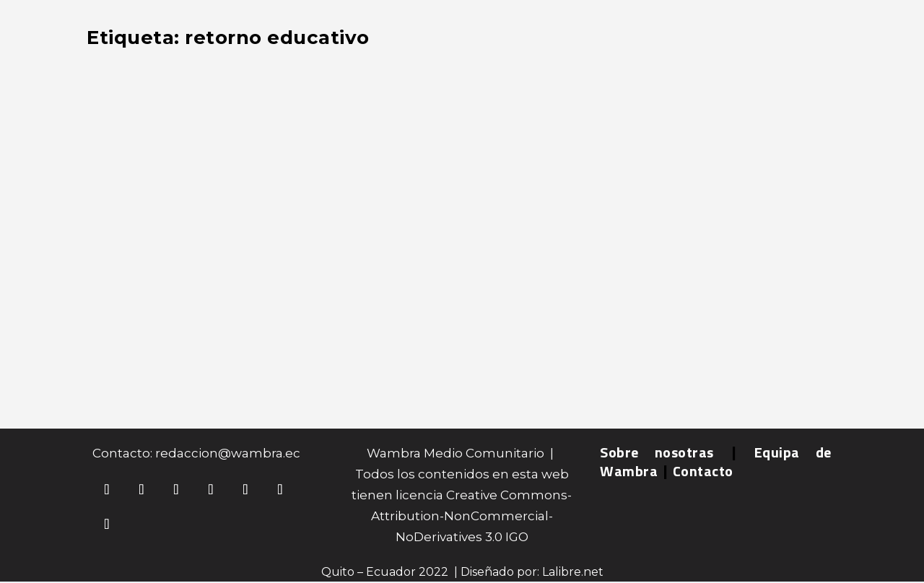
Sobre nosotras (657, 452)
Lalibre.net (573, 572)
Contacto (703, 471)
